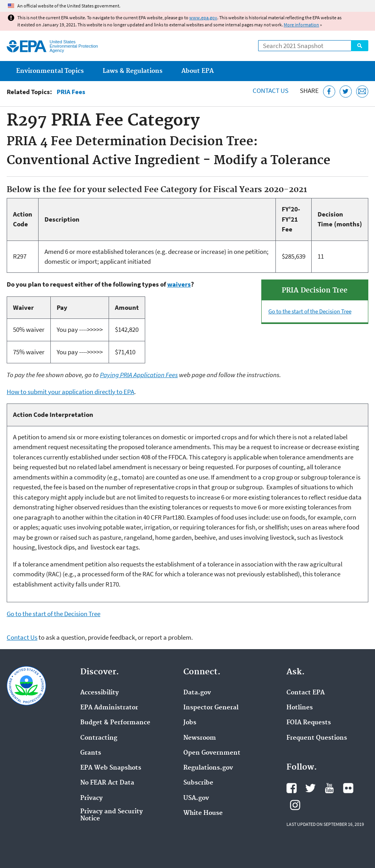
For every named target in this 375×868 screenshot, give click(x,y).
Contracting (99, 738)
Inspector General (211, 708)
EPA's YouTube (329, 788)
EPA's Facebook (292, 788)
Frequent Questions (317, 738)
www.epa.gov (203, 18)
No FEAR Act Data (107, 783)
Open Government (212, 753)
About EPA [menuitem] (198, 71)
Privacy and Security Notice (112, 815)
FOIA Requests (309, 723)
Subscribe (198, 783)
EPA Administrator (109, 708)
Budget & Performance (115, 723)
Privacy (91, 798)
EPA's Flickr (348, 788)
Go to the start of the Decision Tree (310, 311)
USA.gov (196, 798)
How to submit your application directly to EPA (70, 392)
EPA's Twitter (310, 788)
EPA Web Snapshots (111, 768)
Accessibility (100, 693)
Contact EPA (306, 693)
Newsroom (200, 738)
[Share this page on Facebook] (329, 92)
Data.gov (197, 693)
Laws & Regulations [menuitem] (133, 71)
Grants (91, 753)
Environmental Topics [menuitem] (50, 71)
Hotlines (300, 708)
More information (301, 25)
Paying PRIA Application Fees (139, 375)
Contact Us (271, 91)
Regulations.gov (208, 768)
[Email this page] (362, 92)
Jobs (190, 723)
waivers (179, 284)
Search (360, 46)
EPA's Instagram (295, 805)
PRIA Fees (71, 92)
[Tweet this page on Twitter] (346, 92)
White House (203, 813)
